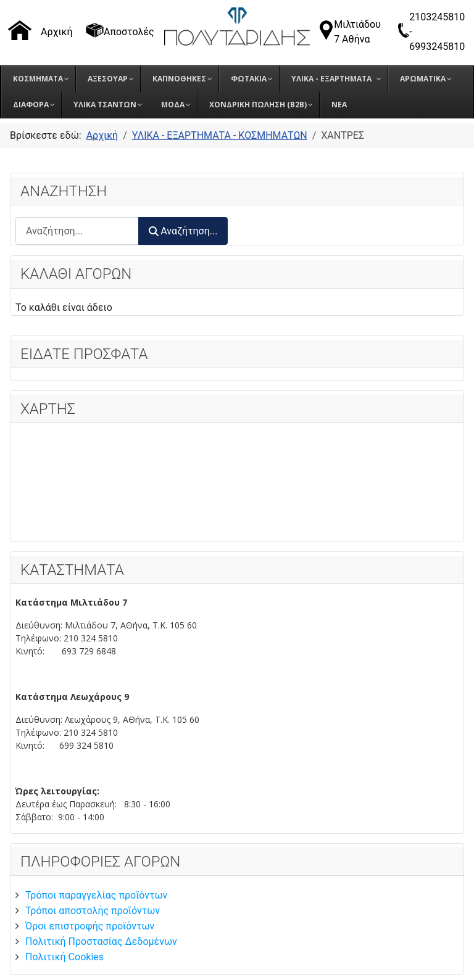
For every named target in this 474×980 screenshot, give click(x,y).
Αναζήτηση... (183, 231)
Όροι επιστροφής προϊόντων (90, 926)
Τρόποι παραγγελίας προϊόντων (96, 895)
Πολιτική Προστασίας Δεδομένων (101, 941)
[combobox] (77, 231)
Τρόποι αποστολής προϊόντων (93, 911)
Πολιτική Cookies (64, 957)
